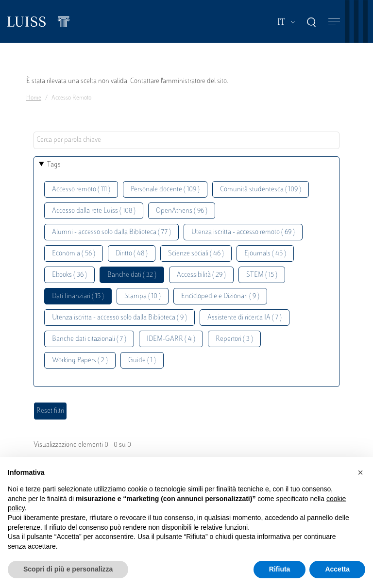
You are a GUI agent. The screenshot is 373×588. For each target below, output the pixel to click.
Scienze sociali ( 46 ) (196, 254)
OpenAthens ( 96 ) (182, 211)
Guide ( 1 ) (142, 361)
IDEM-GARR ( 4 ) (171, 339)
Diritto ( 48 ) (132, 254)
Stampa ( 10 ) (143, 296)
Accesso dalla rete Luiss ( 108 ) (94, 211)
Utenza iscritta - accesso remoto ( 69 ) (243, 232)
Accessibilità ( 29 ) (201, 275)
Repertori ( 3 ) (234, 339)
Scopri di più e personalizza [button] (68, 569)
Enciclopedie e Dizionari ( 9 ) (220, 296)
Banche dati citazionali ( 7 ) (89, 339)
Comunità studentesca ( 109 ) (261, 190)
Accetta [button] (337, 569)
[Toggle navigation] (334, 22)
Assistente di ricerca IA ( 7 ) (245, 318)
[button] (360, 472)
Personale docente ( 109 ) (165, 190)
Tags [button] (54, 165)
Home (34, 98)
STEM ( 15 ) (262, 275)
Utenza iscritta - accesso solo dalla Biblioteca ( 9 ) (119, 318)
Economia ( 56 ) (74, 254)
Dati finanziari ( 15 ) (78, 296)
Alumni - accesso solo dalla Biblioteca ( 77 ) (111, 232)
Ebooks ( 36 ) (69, 275)
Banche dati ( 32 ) (132, 275)
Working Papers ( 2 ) (80, 361)
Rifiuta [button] (280, 569)
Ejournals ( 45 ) (265, 254)
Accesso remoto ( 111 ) (81, 190)
